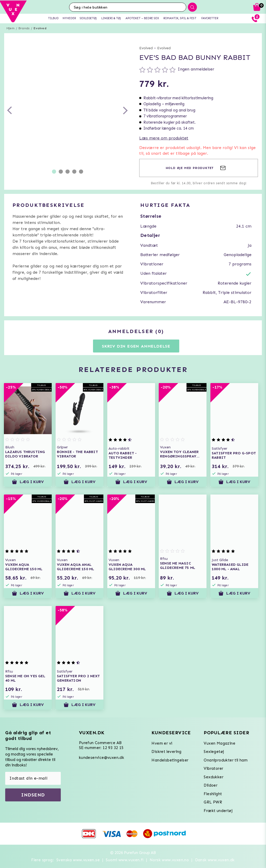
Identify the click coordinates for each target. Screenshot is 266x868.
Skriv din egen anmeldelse (136, 346)
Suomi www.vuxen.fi (125, 860)
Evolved (40, 28)
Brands (24, 28)
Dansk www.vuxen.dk (215, 860)
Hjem (11, 28)
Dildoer (211, 785)
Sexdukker (214, 777)
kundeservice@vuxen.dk (102, 758)
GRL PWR (213, 802)
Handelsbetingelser (170, 760)
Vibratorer (213, 768)
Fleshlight (213, 794)
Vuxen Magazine (220, 743)
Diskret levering (166, 752)
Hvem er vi (162, 743)
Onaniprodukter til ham (226, 760)
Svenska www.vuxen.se (78, 860)
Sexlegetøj (214, 752)
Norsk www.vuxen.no (169, 860)
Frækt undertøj (218, 811)
